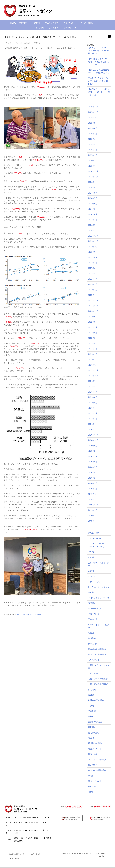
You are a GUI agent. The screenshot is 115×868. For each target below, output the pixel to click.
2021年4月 (93, 408)
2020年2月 (93, 483)
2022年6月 (93, 333)
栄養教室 (92, 711)
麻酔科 (91, 792)
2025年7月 (93, 134)
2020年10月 (93, 440)
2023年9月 (93, 252)
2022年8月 (93, 322)
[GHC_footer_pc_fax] (101, 806)
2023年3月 (93, 284)
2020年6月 (93, 462)
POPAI (91, 552)
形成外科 (92, 638)
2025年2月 (93, 161)
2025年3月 (93, 155)
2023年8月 (93, 257)
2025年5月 (93, 144)
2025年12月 (93, 107)
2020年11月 (93, 435)
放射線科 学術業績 (96, 700)
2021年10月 (93, 376)
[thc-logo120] (70, 816)
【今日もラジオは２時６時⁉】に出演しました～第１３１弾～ (99, 92)
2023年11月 (93, 241)
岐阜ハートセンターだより (99, 626)
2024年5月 (93, 209)
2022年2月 (93, 354)
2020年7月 (93, 456)
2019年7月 (93, 521)
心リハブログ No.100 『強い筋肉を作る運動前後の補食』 (99, 50)
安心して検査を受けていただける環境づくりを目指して (99, 81)
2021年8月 (93, 386)
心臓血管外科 (94, 673)
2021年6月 (93, 397)
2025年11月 (93, 112)
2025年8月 (93, 128)
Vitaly (103, 856)
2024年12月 (93, 171)
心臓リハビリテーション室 (99, 667)
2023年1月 (93, 295)
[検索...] (97, 37)
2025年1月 (93, 166)
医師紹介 (92, 603)
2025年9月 (93, 123)
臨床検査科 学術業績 (97, 770)
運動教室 (92, 786)
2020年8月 (93, 451)
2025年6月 (93, 139)
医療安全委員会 (95, 609)
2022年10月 (93, 311)
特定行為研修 (94, 733)
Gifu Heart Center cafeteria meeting (96, 545)
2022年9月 (93, 317)
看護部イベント (95, 749)
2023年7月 (93, 263)
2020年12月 (93, 429)
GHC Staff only (95, 538)
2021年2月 (93, 419)
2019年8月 (93, 516)
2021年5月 (93, 403)
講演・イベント (95, 781)
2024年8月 (93, 193)
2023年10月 (93, 247)
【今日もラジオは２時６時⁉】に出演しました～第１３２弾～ (99, 62)
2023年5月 (93, 273)
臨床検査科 (93, 765)
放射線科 (92, 695)
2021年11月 (93, 370)
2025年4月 (93, 150)
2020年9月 (93, 446)
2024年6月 (93, 204)
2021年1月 (93, 424)
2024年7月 (93, 198)
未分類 (91, 706)
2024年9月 (93, 187)
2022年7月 (93, 327)
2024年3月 (93, 220)
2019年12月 (93, 494)
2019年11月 (93, 499)
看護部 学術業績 (95, 743)
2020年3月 (93, 478)
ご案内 (91, 571)
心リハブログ (94, 660)
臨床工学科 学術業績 (97, 759)
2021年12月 (93, 365)
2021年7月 (93, 392)
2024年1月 (93, 230)
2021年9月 (93, 381)
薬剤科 (91, 776)
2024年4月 (93, 214)
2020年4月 (93, 472)
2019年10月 (93, 505)
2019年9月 (93, 510)
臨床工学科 (93, 754)
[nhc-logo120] (99, 816)
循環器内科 (93, 644)
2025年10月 (93, 117)
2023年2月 (93, 290)
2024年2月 (93, 225)
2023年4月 (93, 279)
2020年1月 (93, 489)
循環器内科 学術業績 (97, 649)
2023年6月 (93, 268)
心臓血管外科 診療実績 (98, 684)
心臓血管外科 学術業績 (98, 679)
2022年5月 (93, 338)
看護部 (91, 738)
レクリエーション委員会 (99, 587)
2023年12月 (93, 236)
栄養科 (91, 716)
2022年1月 (93, 360)
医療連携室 (93, 619)
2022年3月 (93, 349)
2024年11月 (93, 177)
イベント (92, 576)
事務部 (91, 592)
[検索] (110, 37)
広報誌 (91, 633)
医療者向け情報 (95, 614)
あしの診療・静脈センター (99, 564)
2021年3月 (93, 413)
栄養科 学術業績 (95, 722)
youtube (92, 557)
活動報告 (92, 727)
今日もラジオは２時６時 (34, 615)
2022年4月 (93, 343)
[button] (75, 28)
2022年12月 (93, 300)
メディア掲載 (21, 615)
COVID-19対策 (94, 533)
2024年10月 (93, 182)
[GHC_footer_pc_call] (72, 806)
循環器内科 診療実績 (97, 654)
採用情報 (92, 690)
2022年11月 (93, 306)
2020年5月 (93, 467)
